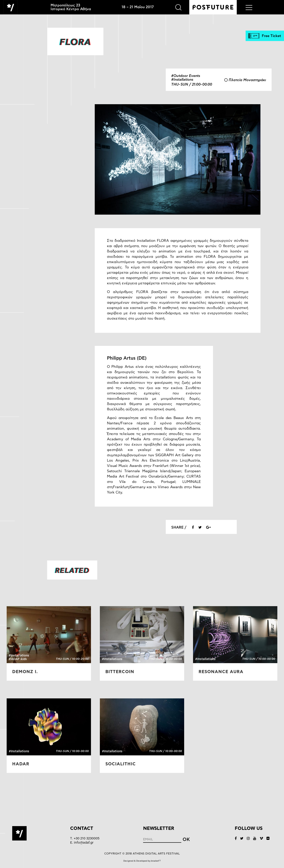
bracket (156, 861)
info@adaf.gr (84, 843)
